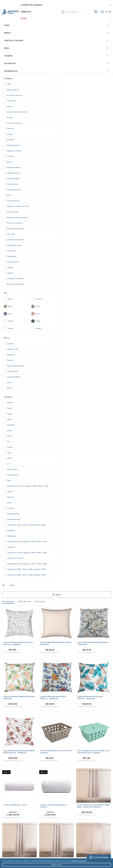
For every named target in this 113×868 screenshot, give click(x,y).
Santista (10, 12)
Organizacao (56, 71)
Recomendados (8, 601)
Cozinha (56, 56)
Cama (56, 25)
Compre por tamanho (66, 5)
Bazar (66, 18)
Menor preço (40, 601)
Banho (56, 33)
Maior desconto (25, 601)
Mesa (56, 48)
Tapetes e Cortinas (56, 40)
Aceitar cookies (56, 865)
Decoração (56, 63)
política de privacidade (79, 861)
